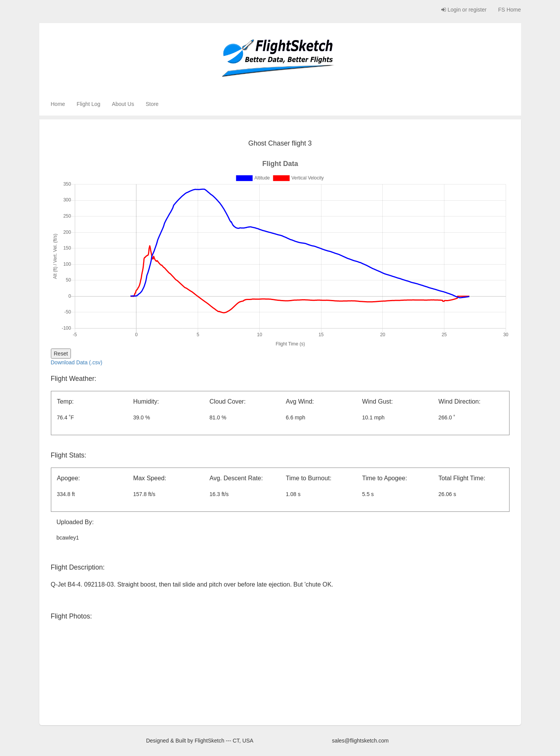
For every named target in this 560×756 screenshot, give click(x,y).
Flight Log (88, 104)
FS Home (509, 10)
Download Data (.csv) (77, 362)
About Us (123, 104)
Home (58, 104)
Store (152, 104)
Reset (61, 354)
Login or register (464, 10)
